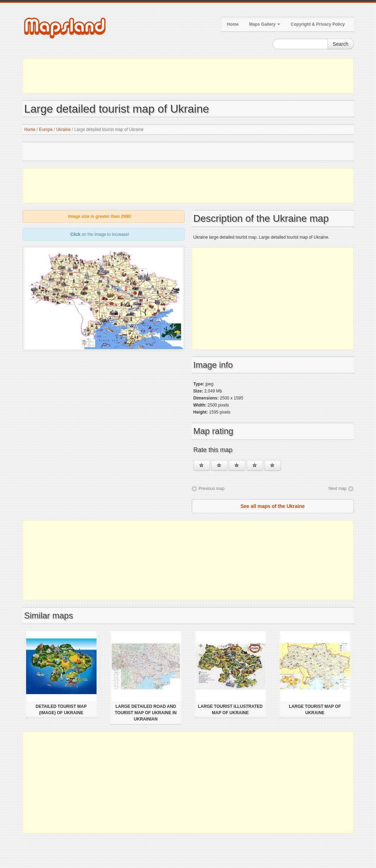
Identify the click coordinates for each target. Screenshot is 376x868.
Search (340, 44)
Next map (337, 489)
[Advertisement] (188, 76)
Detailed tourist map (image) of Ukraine (61, 710)
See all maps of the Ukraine (272, 506)
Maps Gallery (265, 24)
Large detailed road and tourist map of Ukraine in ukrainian (146, 713)
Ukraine (63, 130)
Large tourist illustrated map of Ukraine (230, 710)
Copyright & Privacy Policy (318, 24)
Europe (46, 130)
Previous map (212, 489)
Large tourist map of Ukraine (315, 710)
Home (233, 24)
